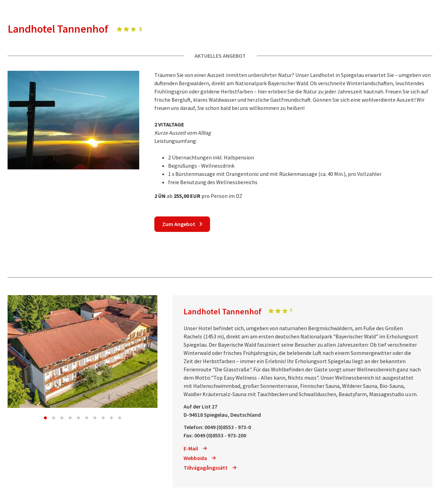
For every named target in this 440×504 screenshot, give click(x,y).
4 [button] (70, 418)
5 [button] (78, 418)
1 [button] (45, 418)
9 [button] (111, 418)
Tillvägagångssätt (210, 468)
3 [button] (62, 418)
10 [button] (120, 418)
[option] (82, 351)
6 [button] (87, 418)
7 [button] (95, 418)
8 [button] (103, 418)
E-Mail (195, 448)
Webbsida (200, 458)
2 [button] (54, 418)
